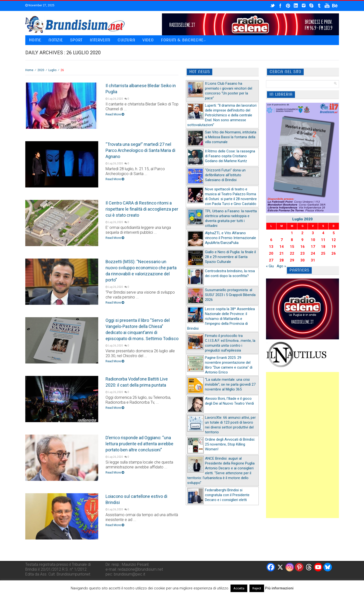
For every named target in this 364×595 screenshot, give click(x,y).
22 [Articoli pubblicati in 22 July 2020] (292, 253)
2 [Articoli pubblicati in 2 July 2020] (302, 233)
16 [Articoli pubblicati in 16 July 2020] (302, 247)
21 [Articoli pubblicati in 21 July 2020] (282, 253)
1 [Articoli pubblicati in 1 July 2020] (292, 233)
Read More (115, 114)
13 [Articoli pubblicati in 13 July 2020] (271, 247)
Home (35, 40)
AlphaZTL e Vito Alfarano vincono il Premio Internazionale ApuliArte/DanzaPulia (231, 238)
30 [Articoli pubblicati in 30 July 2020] (302, 260)
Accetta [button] (239, 588)
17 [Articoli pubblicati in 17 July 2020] (313, 247)
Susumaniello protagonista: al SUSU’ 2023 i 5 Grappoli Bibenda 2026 (230, 295)
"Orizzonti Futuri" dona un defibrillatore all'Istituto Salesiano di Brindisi (225, 175)
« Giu (270, 266)
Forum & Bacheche (182, 40)
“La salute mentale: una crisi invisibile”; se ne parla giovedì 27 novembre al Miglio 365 (230, 384)
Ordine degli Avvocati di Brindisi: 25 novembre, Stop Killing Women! (230, 444)
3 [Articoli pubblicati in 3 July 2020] (313, 233)
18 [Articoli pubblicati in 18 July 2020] (323, 247)
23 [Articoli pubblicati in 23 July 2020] (302, 253)
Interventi (100, 40)
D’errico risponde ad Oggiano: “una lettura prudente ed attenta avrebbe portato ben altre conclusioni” (139, 444)
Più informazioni (279, 588)
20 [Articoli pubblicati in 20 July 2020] (271, 253)
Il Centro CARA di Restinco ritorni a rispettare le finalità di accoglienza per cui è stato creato (142, 209)
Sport (76, 40)
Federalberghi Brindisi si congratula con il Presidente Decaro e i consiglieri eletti (227, 495)
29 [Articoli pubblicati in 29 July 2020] (292, 260)
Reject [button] (257, 588)
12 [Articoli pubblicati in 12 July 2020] (334, 240)
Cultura (126, 40)
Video (148, 40)
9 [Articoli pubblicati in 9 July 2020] (302, 240)
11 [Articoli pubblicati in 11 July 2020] (323, 240)
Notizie (56, 40)
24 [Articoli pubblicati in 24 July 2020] (313, 253)
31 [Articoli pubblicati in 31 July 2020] (313, 260)
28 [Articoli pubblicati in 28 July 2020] (282, 260)
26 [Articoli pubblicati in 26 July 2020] (334, 253)
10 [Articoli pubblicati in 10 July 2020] (313, 240)
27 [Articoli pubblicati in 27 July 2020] (271, 260)
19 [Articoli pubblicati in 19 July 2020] (334, 247)
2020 (41, 70)
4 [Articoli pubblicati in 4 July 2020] (323, 233)
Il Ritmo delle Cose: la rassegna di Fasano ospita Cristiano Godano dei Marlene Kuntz (230, 156)
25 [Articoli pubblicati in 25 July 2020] (323, 253)
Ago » (281, 266)
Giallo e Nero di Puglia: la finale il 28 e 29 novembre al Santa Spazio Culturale (230, 257)
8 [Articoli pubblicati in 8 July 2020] (292, 240)
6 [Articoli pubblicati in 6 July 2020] (271, 240)
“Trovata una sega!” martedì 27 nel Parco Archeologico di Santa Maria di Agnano (140, 150)
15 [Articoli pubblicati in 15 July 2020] (292, 247)
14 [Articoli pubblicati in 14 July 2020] (282, 247)
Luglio (52, 70)
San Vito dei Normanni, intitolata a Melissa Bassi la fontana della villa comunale (231, 137)
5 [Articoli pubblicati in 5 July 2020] (334, 233)
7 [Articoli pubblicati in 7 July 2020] (282, 240)
